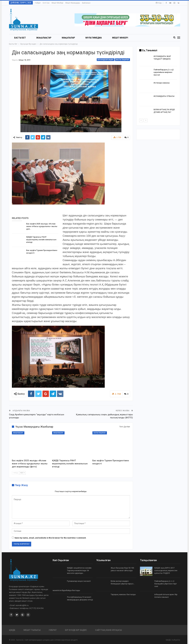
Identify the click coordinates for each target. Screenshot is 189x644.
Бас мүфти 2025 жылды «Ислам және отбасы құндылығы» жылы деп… (42, 226)
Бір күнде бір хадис (106, 60)
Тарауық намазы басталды (123, 594)
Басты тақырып (122, 60)
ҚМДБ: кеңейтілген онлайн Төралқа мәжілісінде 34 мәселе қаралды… (79, 570)
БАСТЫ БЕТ (20, 38)
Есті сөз (46, 3)
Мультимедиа (94, 38)
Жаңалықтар (44, 38)
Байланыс (86, 3)
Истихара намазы (162, 83)
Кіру (159, 3)
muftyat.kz (176, 640)
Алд (15, 473)
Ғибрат (38, 3)
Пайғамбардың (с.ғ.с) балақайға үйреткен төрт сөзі (166, 584)
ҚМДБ (12, 630)
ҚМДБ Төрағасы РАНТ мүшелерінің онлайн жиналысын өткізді (41, 240)
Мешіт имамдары (73, 3)
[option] (158, 87)
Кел (22, 473)
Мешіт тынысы (32, 630)
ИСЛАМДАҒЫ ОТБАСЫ (164, 96)
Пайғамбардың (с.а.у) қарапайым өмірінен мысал (164, 72)
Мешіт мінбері (57, 3)
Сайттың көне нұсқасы (108, 630)
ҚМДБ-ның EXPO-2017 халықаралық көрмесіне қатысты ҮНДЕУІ (166, 570)
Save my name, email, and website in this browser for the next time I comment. (50, 538)
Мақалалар (68, 38)
